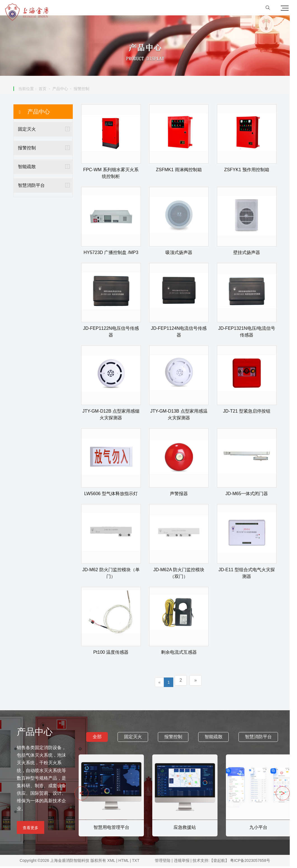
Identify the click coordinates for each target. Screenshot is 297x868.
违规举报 (186, 862)
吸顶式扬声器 (183, 254)
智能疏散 (31, 168)
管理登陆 (167, 862)
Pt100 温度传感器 (114, 654)
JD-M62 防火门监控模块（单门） (114, 574)
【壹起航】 (224, 862)
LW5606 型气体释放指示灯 (115, 495)
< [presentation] (83, 795)
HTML (126, 862)
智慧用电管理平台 (113, 829)
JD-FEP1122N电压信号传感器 (115, 333)
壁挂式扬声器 (250, 254)
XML (114, 862)
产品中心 (64, 90)
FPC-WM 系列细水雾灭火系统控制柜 (114, 175)
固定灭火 (31, 130)
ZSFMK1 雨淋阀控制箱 (183, 171)
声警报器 (183, 495)
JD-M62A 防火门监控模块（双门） (183, 574)
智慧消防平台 (35, 187)
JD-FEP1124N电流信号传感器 (182, 333)
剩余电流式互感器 (183, 654)
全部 (101, 738)
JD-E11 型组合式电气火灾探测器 (250, 574)
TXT (138, 862)
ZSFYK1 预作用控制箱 (250, 171)
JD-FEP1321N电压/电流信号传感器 (250, 333)
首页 (46, 90)
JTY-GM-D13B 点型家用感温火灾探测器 (183, 416)
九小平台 (260, 829)
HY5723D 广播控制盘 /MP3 (114, 254)
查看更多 (31, 829)
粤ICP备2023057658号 (255, 862)
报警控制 (85, 90)
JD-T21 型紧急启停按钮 (250, 412)
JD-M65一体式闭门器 (250, 495)
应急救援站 (187, 829)
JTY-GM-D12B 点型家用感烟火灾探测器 (114, 416)
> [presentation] (290, 795)
